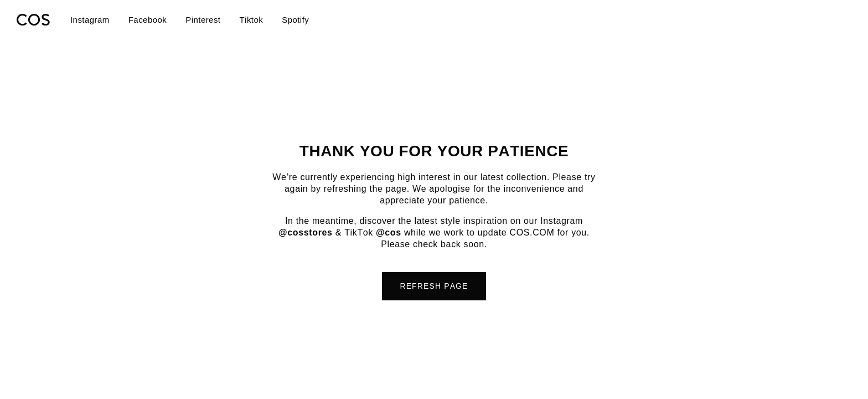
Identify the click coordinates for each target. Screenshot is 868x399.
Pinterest (203, 20)
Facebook (148, 20)
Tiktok (251, 20)
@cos (389, 232)
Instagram (90, 20)
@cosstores (306, 232)
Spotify (295, 20)
